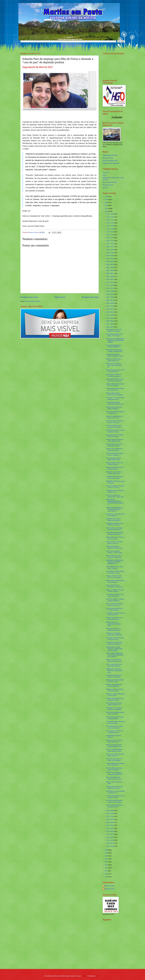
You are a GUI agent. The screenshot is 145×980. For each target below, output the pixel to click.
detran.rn (105, 188)
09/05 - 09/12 (110, 262)
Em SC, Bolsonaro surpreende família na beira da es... (114, 605)
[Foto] (60, 89)
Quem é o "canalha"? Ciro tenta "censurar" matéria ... (115, 591)
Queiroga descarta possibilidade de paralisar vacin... (115, 681)
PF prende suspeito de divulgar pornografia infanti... (115, 718)
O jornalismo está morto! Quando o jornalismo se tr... (115, 792)
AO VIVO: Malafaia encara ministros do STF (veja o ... (114, 426)
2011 (106, 877)
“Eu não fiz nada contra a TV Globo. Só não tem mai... (114, 760)
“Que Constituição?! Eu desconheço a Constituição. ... (115, 586)
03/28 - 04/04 (110, 811)
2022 (106, 209)
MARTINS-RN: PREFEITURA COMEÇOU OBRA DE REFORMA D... (115, 562)
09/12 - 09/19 (110, 259)
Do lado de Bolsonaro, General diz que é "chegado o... (115, 454)
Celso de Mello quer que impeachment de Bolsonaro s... (115, 403)
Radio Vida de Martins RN (110, 161)
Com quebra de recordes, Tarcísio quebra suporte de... (115, 614)
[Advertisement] (115, 953)
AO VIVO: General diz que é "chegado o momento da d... (115, 351)
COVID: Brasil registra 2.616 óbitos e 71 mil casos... (114, 335)
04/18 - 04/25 (110, 321)
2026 (106, 197)
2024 (106, 203)
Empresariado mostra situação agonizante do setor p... (114, 787)
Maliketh (84, 976)
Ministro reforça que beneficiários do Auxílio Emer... (113, 624)
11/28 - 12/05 (110, 226)
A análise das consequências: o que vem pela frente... (115, 450)
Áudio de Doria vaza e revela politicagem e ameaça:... (114, 445)
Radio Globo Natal (108, 158)
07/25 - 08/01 (110, 279)
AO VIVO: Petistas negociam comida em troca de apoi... (114, 801)
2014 (106, 868)
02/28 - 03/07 (110, 822)
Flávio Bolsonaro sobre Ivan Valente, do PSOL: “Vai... (114, 704)
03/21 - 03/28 (110, 814)
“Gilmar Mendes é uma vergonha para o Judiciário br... (115, 764)
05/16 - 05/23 (110, 309)
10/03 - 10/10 (110, 250)
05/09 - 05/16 (110, 312)
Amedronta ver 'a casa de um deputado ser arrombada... (114, 709)
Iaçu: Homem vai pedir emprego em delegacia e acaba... (115, 572)
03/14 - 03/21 (110, 816)
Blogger (98, 976)
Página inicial (60, 297)
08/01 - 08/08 (110, 276)
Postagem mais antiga (90, 297)
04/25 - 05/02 (110, 318)
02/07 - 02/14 (110, 831)
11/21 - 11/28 (110, 229)
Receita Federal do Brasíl (110, 182)
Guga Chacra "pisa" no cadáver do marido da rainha (115, 436)
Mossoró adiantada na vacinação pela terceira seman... (115, 385)
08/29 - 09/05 (110, 265)
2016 (106, 862)
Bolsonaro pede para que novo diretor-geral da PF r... (114, 618)
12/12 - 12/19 (110, 220)
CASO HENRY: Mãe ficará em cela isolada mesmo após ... (115, 380)
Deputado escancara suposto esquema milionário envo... (114, 746)
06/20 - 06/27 (110, 294)
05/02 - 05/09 (110, 315)
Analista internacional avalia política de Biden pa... (114, 408)
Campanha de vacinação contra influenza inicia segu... (115, 524)
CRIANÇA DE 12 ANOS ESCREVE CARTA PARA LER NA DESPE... (114, 649)
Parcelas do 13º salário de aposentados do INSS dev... (114, 634)
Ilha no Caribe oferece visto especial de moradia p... (114, 665)
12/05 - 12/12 (110, 223)
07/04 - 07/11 (110, 288)
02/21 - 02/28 (110, 825)
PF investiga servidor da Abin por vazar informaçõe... (114, 727)
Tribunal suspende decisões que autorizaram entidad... (115, 699)
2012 (106, 874)
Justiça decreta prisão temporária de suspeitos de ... (115, 413)
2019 (106, 853)
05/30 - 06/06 (110, 303)
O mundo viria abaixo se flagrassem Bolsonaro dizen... (115, 355)
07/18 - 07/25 (110, 282)
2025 (106, 200)
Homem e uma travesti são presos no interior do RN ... (114, 661)
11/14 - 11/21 (110, 232)
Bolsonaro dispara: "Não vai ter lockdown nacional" (115, 464)
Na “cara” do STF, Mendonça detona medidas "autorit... (114, 750)
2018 (106, 856)
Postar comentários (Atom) (33, 301)
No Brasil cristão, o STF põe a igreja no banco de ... (114, 543)
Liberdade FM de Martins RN (111, 163)
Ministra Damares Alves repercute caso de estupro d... (115, 394)
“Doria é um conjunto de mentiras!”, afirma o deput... (115, 552)
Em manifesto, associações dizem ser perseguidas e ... (115, 515)
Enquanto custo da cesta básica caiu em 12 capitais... (115, 690)
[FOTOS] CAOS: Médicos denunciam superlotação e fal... (114, 365)
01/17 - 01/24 (110, 840)
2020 (106, 850)
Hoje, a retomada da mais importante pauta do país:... (114, 778)
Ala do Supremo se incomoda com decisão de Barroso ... (114, 529)
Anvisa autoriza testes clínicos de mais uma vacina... (115, 538)
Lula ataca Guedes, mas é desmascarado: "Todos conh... (115, 496)
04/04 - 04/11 (110, 327)
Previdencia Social (108, 185)
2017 (106, 859)
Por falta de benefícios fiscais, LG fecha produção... (114, 609)
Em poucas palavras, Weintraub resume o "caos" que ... (115, 422)
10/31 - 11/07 (110, 238)
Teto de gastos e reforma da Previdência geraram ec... (114, 375)
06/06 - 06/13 (110, 300)
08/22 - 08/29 (110, 268)
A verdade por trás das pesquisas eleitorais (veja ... (115, 491)
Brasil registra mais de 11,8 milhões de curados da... (114, 330)
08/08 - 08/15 (110, 273)
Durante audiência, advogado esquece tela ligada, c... (114, 769)
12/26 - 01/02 (110, 214)
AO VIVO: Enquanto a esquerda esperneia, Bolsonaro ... (115, 600)
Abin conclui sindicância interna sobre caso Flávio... (115, 713)
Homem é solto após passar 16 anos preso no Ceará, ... (114, 417)
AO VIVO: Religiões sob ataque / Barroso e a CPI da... (115, 487)
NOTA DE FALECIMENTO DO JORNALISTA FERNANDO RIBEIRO (115, 340)
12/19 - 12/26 (110, 217)
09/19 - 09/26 (110, 256)
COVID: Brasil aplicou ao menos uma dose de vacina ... (115, 431)
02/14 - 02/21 (110, 828)
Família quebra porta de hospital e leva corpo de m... (115, 389)
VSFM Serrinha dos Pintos (110, 155)
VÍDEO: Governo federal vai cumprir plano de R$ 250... (114, 773)
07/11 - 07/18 (110, 285)
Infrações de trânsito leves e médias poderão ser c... (114, 360)
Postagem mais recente (29, 297)
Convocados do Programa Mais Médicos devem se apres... (115, 533)
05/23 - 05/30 (110, 306)
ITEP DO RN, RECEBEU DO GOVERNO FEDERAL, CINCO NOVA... (114, 509)
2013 (106, 871)
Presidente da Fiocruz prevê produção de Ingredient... (114, 676)
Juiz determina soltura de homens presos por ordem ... (115, 722)
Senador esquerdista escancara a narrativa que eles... (115, 468)
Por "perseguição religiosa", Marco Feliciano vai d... (114, 459)
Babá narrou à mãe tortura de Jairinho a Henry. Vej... (114, 473)
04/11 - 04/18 (110, 324)
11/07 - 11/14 (110, 235)
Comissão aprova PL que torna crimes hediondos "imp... (115, 440)
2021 (106, 211)
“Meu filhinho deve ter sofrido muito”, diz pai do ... (115, 567)
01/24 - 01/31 (110, 837)
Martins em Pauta (110, 886)
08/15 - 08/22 (110, 270)
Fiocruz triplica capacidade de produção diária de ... (114, 806)
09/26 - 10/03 (110, 253)
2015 (106, 865)
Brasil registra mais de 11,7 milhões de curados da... (114, 629)
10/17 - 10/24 (110, 244)
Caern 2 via (106, 172)
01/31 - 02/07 (110, 834)
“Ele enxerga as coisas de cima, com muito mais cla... (115, 732)
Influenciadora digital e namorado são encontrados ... (115, 547)
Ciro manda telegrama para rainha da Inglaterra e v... (114, 346)
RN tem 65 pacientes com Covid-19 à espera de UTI (115, 371)
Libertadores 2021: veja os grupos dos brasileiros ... (114, 520)
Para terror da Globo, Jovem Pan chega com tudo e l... (115, 755)
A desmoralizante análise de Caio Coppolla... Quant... (115, 797)
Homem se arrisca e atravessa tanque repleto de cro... (114, 741)
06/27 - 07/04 (110, 291)
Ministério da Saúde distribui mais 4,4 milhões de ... (114, 685)
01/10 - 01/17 (110, 843)
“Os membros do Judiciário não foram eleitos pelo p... (115, 595)
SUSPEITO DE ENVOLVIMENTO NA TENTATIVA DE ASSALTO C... (115, 502)
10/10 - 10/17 (110, 247)
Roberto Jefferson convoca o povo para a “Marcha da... (114, 557)
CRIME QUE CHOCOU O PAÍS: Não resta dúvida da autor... (114, 671)
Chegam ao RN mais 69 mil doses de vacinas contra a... (114, 577)
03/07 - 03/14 (110, 819)
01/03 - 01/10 (110, 846)
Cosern (105, 175)
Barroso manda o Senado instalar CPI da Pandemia (115, 581)
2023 (106, 206)
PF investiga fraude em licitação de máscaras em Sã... (115, 639)
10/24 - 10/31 (110, 241)
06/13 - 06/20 (110, 297)
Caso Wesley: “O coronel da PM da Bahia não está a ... (115, 399)
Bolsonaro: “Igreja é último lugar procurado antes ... (115, 695)
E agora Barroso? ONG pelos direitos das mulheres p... (114, 643)
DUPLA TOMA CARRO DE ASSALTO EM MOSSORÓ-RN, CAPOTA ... (115, 655)
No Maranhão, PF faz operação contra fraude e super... (115, 477)
